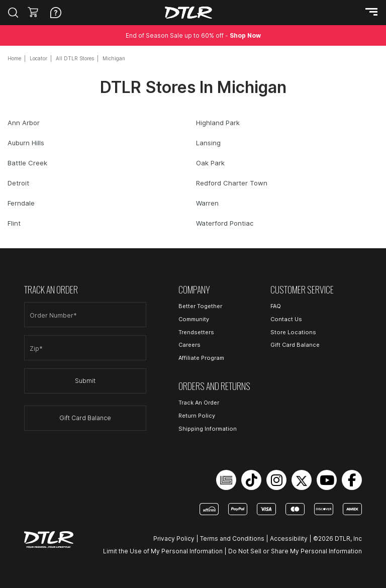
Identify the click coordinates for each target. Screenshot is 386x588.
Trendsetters (196, 332)
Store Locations (293, 332)
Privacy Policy (174, 538)
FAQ (276, 306)
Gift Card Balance (85, 418)
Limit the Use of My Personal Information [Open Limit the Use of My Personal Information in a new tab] (163, 551)
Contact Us (286, 319)
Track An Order (199, 403)
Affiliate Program (201, 358)
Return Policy (197, 416)
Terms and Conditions (232, 538)
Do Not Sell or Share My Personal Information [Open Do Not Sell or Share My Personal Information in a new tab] (295, 551)
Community (194, 319)
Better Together (200, 306)
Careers (189, 345)
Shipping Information (208, 429)
